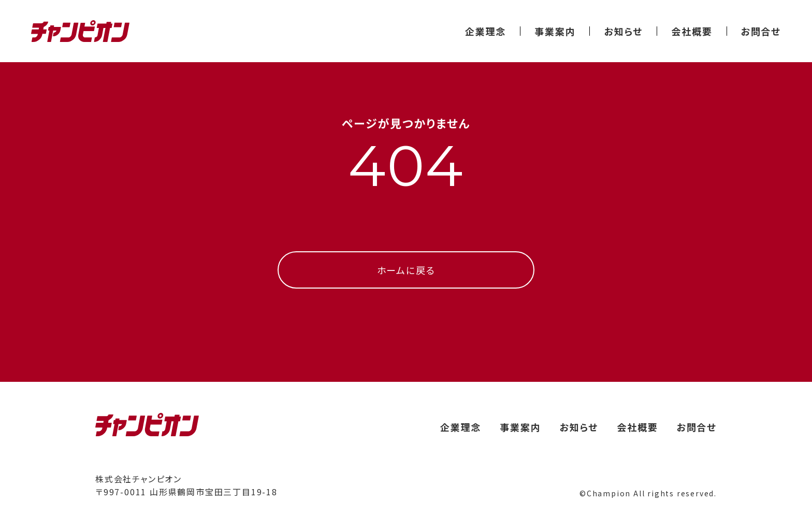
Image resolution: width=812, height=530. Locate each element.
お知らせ (623, 31)
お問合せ (761, 31)
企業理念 (485, 31)
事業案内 (555, 31)
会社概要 (692, 31)
